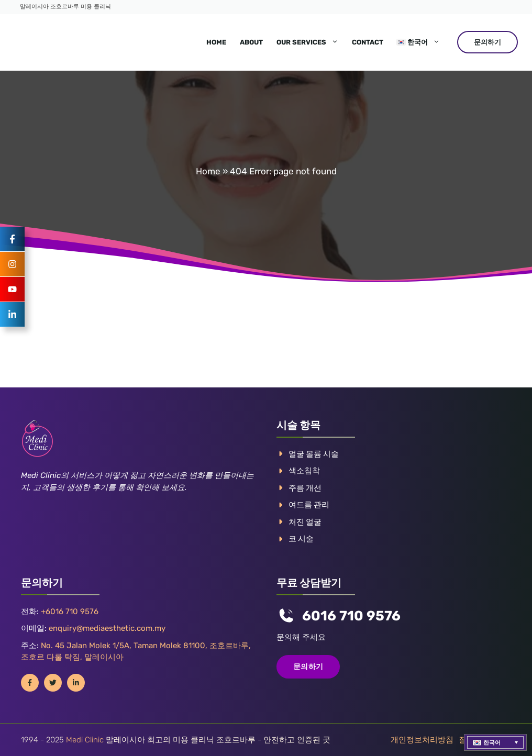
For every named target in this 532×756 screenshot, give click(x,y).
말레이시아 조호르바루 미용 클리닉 (65, 7)
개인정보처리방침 (422, 740)
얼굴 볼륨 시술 (314, 454)
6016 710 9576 (351, 616)
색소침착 (304, 471)
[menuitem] (418, 42)
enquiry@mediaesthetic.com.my (107, 628)
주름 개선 (305, 488)
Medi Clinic (85, 740)
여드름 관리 (309, 505)
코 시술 (301, 539)
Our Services (311, 42)
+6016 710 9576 (70, 612)
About (251, 42)
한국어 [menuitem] (492, 743)
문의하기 (487, 42)
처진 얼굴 (305, 522)
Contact (368, 42)
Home (216, 42)
